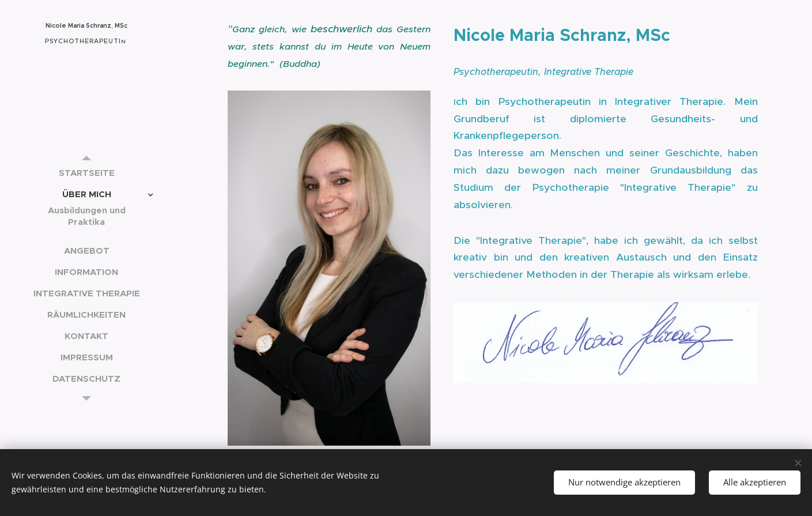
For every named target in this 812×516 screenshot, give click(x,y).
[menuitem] (86, 173)
